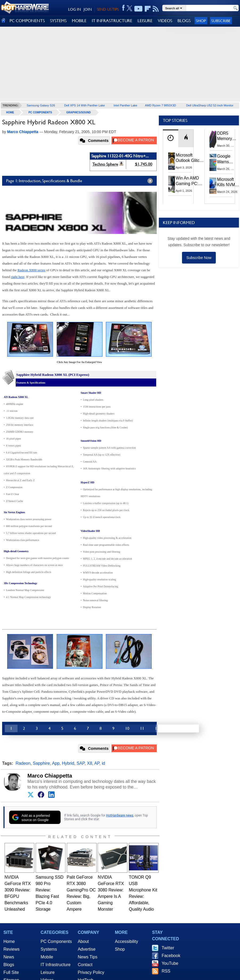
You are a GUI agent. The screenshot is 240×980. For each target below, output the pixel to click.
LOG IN (75, 9)
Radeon (23, 763)
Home (9, 941)
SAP (81, 763)
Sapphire (41, 763)
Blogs (9, 965)
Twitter (168, 948)
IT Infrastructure (56, 965)
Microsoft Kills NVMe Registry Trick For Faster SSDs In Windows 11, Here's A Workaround (228, 182)
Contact (85, 965)
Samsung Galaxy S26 (41, 105)
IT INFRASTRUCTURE (112, 21)
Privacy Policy (91, 972)
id (103, 763)
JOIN (88, 9)
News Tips (88, 957)
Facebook (171, 956)
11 (142, 728)
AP (97, 763)
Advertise (87, 949)
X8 (90, 763)
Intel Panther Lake (125, 105)
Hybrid (68, 763)
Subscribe (221, 21)
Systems (49, 949)
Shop (201, 21)
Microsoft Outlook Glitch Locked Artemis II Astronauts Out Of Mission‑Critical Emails (190, 158)
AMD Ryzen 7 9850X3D (161, 105)
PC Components (40, 112)
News (9, 957)
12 (157, 728)
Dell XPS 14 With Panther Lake (84, 105)
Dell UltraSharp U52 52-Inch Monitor (210, 105)
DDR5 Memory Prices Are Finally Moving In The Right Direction (227, 136)
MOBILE (79, 21)
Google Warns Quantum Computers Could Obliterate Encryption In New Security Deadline (227, 159)
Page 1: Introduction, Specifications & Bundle (81, 181)
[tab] (171, 138)
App (56, 763)
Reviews (11, 949)
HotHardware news (120, 815)
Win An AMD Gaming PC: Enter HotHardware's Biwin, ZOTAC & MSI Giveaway (189, 181)
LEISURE (145, 21)
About (83, 941)
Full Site (11, 972)
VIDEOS (165, 21)
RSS (166, 971)
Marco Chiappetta (50, 776)
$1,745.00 (144, 164)
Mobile (47, 957)
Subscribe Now (199, 258)
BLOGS (184, 21)
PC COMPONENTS (27, 21)
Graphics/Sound (78, 112)
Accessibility (127, 941)
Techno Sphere (105, 164)
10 (127, 728)
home (10, 112)
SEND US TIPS (108, 9)
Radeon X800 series (32, 270)
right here (18, 277)
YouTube (170, 963)
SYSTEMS (58, 21)
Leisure (48, 972)
